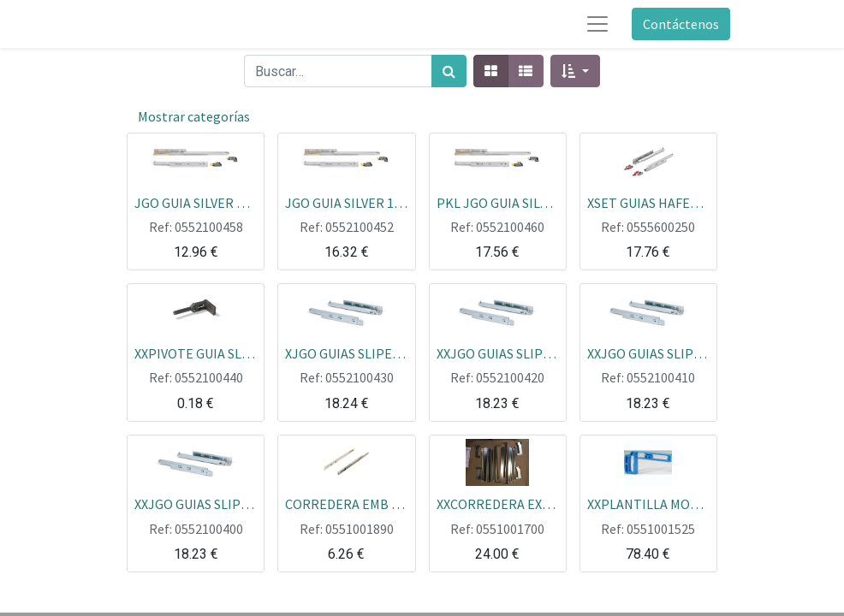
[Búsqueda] (449, 71)
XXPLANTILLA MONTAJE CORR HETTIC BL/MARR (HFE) (648, 503)
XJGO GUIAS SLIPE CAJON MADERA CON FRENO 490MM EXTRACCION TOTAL (346, 352)
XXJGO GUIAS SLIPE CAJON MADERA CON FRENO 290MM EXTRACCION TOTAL (498, 352)
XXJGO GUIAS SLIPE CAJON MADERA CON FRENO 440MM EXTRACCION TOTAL (196, 503)
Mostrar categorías (194, 116)
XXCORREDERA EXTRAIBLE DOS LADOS (498, 503)
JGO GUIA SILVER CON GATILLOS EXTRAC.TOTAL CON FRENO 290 (196, 202)
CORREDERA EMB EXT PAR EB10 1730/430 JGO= (346, 503)
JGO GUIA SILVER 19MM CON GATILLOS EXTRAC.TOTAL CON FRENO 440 (346, 202)
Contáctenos (681, 24)
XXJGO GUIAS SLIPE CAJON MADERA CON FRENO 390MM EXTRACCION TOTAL (648, 352)
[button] (575, 71)
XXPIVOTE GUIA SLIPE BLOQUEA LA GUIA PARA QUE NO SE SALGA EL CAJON (196, 352)
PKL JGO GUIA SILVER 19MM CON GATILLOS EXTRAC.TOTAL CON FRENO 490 (498, 202)
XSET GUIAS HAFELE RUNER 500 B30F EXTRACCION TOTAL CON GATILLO (648, 202)
